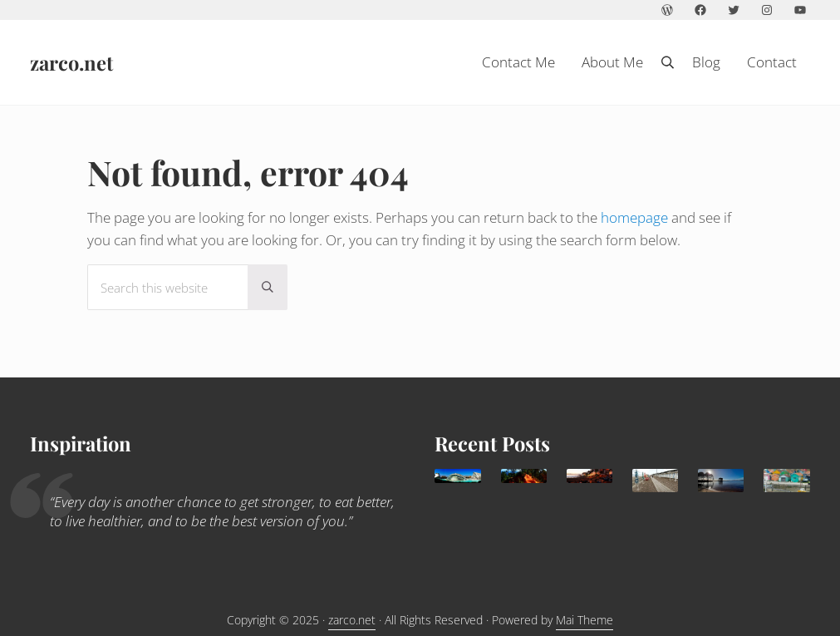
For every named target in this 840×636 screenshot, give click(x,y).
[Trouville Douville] (655, 481)
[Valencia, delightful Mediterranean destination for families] (457, 476)
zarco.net (71, 62)
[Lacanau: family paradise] (721, 481)
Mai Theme (585, 620)
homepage (634, 217)
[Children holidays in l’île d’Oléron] (786, 481)
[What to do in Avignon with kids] (524, 476)
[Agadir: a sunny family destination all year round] (589, 476)
